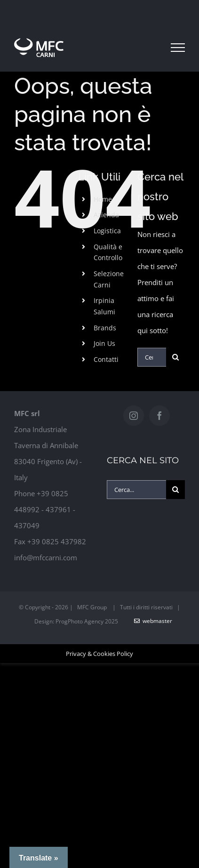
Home (103, 199)
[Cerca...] (152, 357)
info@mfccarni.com (46, 557)
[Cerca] (175, 357)
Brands (105, 328)
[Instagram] (134, 416)
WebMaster (153, 621)
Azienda (106, 215)
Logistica (107, 231)
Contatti (106, 359)
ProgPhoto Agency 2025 (87, 621)
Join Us (104, 343)
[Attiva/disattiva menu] (178, 48)
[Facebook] (159, 416)
